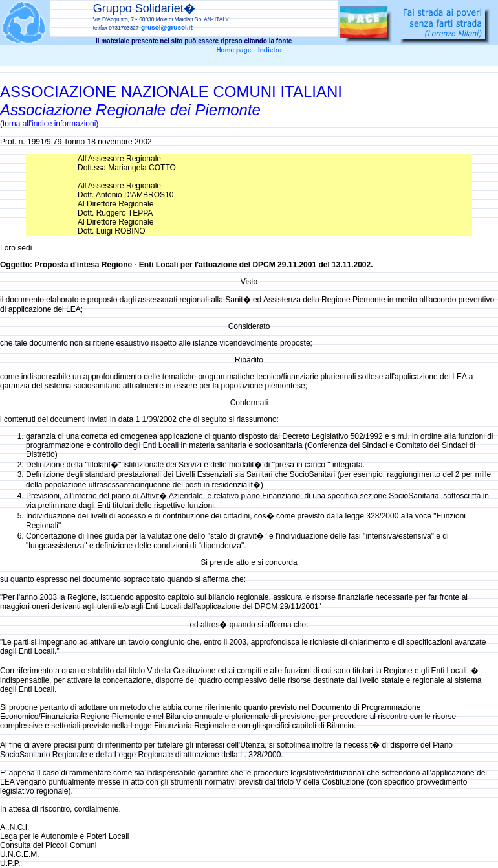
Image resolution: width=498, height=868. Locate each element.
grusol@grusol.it (167, 28)
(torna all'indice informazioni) (49, 124)
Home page (233, 50)
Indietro (270, 50)
